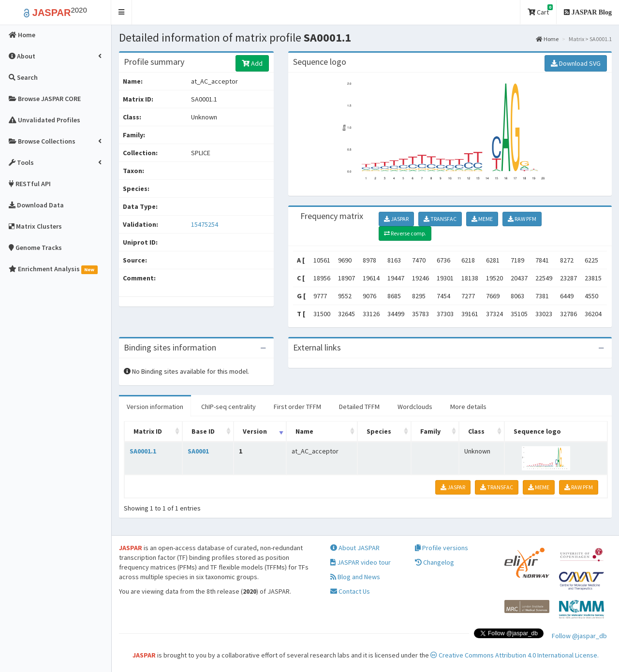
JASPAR (396, 219)
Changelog (435, 562)
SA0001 (198, 451)
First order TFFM (297, 407)
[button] (122, 12)
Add (252, 63)
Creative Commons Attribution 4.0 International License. (515, 655)
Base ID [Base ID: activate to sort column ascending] (203, 431)
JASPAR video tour (361, 562)
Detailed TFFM (359, 407)
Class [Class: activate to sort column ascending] (476, 431)
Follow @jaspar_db (579, 636)
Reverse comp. (405, 233)
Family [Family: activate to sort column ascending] (430, 431)
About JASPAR (355, 548)
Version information (155, 407)
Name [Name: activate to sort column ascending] (304, 431)
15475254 (205, 224)
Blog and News (355, 577)
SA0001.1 (143, 451)
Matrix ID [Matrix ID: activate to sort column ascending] (148, 431)
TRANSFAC (440, 219)
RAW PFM (522, 219)
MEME (482, 219)
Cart (540, 10)
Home (547, 39)
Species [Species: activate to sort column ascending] (379, 431)
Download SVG (576, 63)
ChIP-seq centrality (228, 407)
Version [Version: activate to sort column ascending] (255, 431)
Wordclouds (415, 407)
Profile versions (442, 548)
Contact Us (350, 591)
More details (468, 407)
